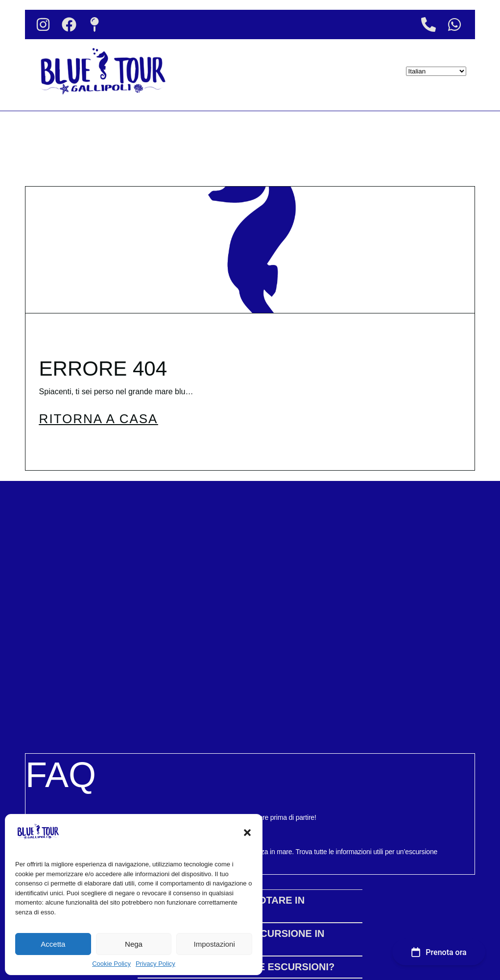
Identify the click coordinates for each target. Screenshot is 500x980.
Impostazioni (214, 944)
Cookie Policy (111, 964)
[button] (247, 833)
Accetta (53, 944)
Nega (134, 944)
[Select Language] (436, 71)
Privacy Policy (155, 964)
